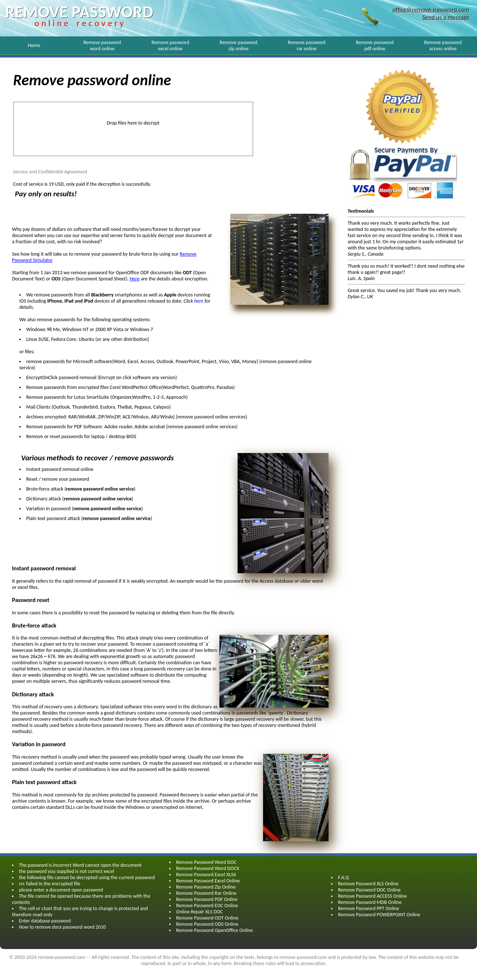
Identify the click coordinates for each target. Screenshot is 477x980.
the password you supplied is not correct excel (67, 871)
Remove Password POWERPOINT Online (379, 915)
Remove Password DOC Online (369, 890)
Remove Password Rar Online (206, 893)
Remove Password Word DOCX (208, 868)
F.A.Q (343, 877)
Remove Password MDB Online (370, 902)
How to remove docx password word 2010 (62, 927)
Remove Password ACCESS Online (372, 896)
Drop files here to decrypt (133, 123)
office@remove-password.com (431, 10)
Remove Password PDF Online (207, 899)
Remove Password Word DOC (206, 862)
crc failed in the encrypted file (50, 884)
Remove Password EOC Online (207, 906)
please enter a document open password (61, 890)
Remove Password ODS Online (207, 924)
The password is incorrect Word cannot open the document (80, 865)
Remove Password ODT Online (207, 918)
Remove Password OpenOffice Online (214, 930)
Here (134, 279)
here (200, 301)
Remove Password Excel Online (208, 881)
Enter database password (45, 921)
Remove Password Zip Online (206, 887)
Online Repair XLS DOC (199, 912)
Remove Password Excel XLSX (206, 875)
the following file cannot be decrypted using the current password (87, 877)
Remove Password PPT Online (369, 908)
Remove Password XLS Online (368, 884)
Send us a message (446, 17)
